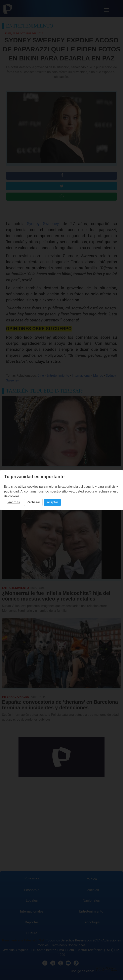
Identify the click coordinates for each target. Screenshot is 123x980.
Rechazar (33, 502)
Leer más (13, 502)
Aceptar (52, 502)
